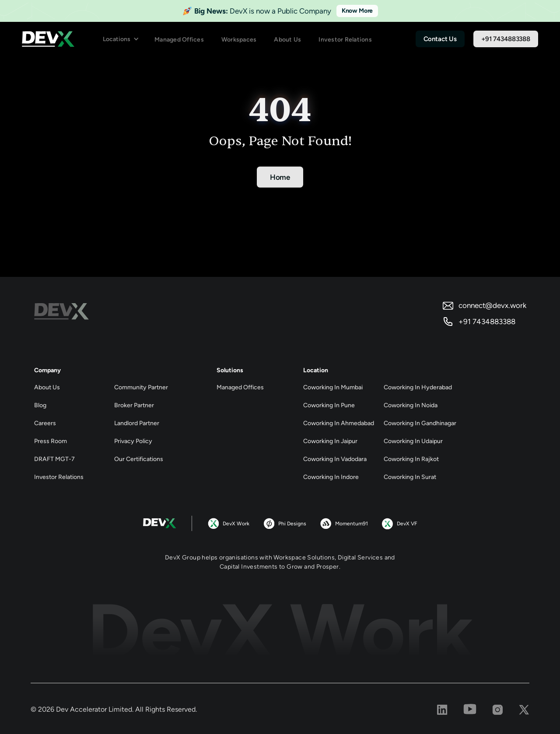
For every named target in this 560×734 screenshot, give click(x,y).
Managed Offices (179, 40)
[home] (48, 39)
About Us (287, 40)
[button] (121, 39)
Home (280, 177)
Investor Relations (345, 40)
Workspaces (239, 40)
